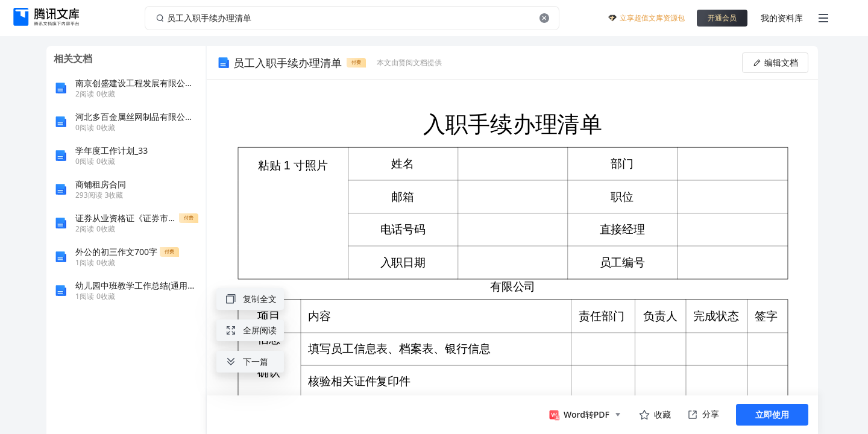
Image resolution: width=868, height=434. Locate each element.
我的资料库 (782, 18)
